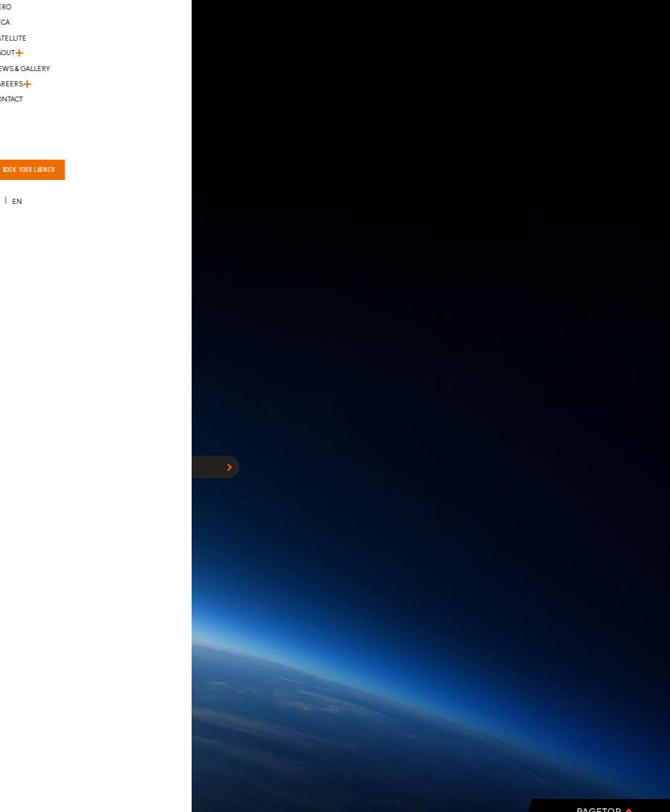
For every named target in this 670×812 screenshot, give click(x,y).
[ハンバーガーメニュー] (34, 37)
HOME (160, 467)
